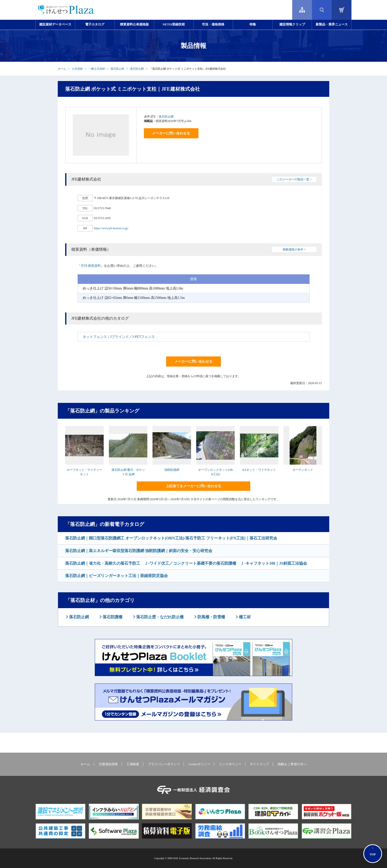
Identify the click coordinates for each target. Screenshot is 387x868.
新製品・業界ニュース (332, 24)
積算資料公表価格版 (134, 24)
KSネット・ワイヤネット (259, 470)
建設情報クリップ (292, 24)
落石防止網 (137, 69)
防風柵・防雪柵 (211, 617)
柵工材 (244, 617)
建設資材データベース (55, 24)
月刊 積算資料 (91, 266)
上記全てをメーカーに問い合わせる (193, 486)
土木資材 (77, 69)
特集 (253, 24)
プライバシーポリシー (164, 764)
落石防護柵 (112, 617)
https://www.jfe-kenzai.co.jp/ (111, 228)
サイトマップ (259, 764)
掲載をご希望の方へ (292, 764)
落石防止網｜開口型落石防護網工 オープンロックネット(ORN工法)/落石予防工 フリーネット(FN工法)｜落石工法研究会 (171, 538)
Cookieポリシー (199, 764)
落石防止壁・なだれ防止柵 (159, 617)
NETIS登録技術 (174, 24)
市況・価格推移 (213, 24)
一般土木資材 (97, 69)
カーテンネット (303, 470)
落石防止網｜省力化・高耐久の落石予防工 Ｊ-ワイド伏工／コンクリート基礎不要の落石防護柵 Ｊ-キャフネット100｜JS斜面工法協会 (186, 563)
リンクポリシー (230, 764)
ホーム (62, 69)
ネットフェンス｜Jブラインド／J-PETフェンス (119, 337)
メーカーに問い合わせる (171, 133)
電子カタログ (95, 24)
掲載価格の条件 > (294, 249)
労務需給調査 (108, 764)
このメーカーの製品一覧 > (294, 179)
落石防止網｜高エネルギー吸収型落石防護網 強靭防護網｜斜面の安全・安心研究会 (139, 551)
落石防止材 (117, 69)
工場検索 (133, 764)
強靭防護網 (172, 470)
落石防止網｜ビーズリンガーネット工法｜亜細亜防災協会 (116, 576)
